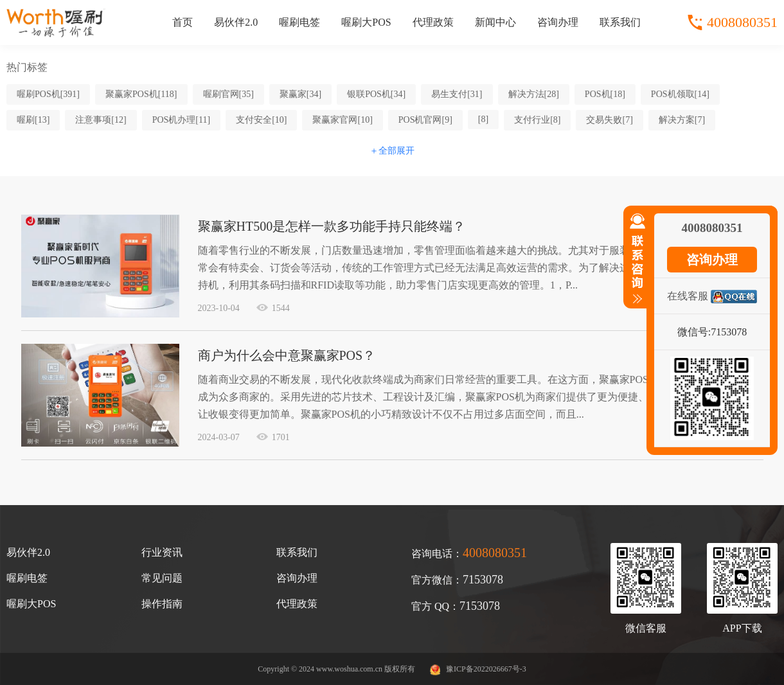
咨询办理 (558, 22)
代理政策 (433, 22)
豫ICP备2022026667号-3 (486, 669)
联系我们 (620, 22)
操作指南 (162, 604)
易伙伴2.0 (236, 22)
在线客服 (688, 296)
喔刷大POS (366, 22)
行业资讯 (162, 552)
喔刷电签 (299, 22)
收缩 (635, 264)
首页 (183, 22)
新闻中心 (495, 22)
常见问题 (162, 578)
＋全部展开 (392, 151)
